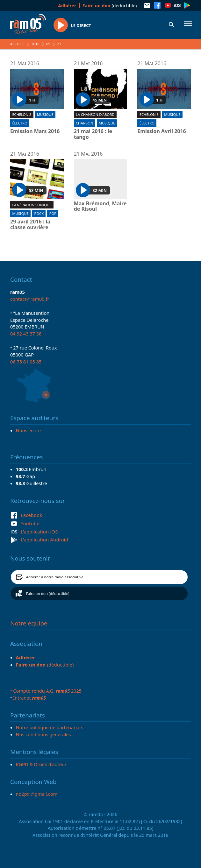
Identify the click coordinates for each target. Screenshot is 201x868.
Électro (20, 123)
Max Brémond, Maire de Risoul (100, 206)
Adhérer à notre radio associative (55, 577)
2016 (35, 44)
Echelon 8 (22, 114)
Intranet (29, 698)
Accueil (17, 44)
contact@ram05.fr (30, 299)
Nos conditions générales (43, 734)
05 (48, 44)
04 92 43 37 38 (26, 334)
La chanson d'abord (95, 114)
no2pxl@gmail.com (37, 794)
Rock (39, 213)
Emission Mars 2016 (35, 131)
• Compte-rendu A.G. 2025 (46, 691)
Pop (53, 213)
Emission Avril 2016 (162, 131)
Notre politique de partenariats (50, 727)
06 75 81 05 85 (26, 362)
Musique (45, 114)
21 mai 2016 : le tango (93, 134)
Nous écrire (28, 430)
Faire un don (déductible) (48, 593)
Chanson (84, 123)
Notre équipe (29, 623)
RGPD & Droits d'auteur (41, 764)
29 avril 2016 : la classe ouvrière (30, 225)
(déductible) (110, 6)
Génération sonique (32, 205)
